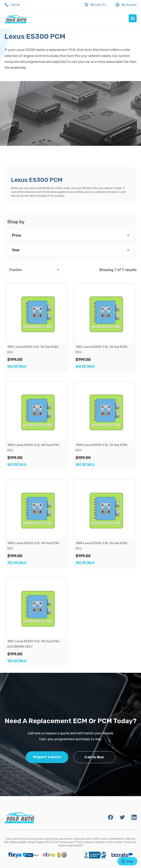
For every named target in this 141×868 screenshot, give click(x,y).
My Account (126, 5)
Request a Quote (47, 757)
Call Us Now (94, 757)
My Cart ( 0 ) (98, 5)
